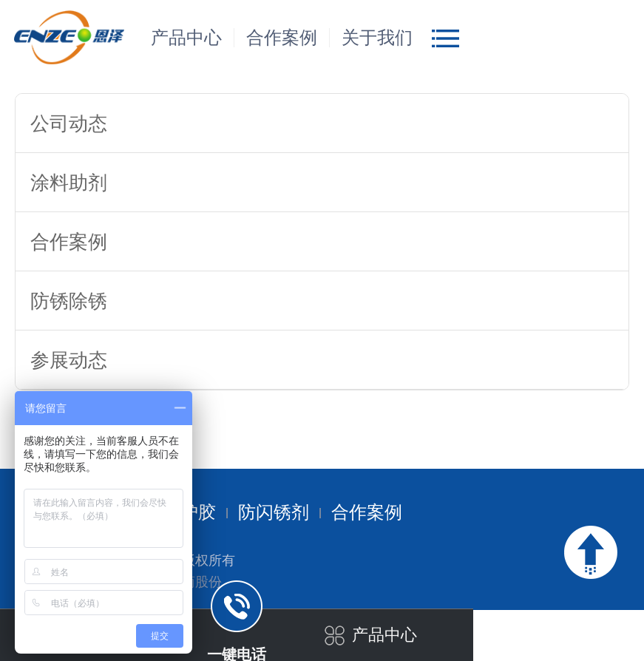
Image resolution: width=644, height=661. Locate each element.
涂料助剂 (69, 183)
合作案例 (282, 38)
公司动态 (69, 123)
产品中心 (186, 38)
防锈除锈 (69, 301)
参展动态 (69, 360)
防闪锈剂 (274, 512)
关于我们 (377, 38)
